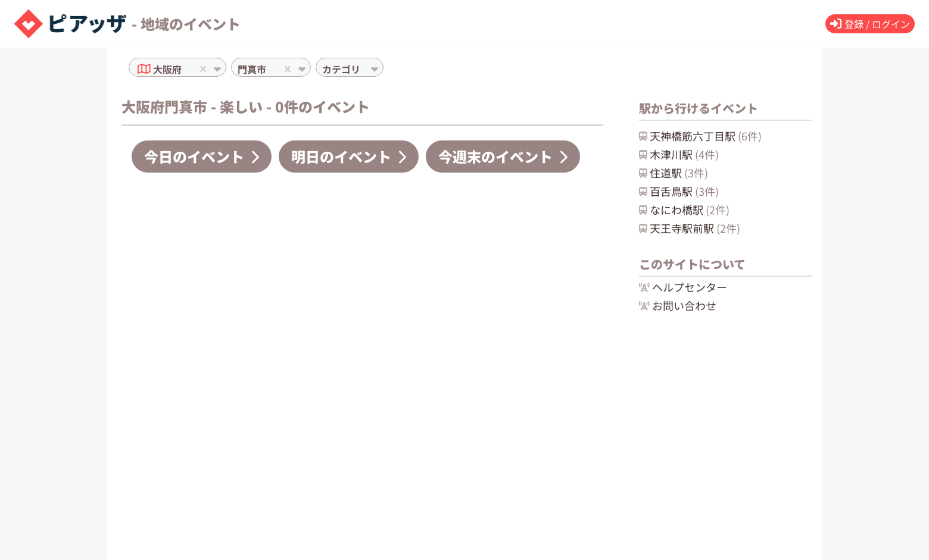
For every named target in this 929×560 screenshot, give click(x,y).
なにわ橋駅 (684, 209)
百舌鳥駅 (679, 191)
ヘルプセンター (683, 287)
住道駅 (674, 173)
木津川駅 (679, 154)
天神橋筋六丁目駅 (700, 136)
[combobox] (185, 69)
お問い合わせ (678, 305)
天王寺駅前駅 (690, 228)
